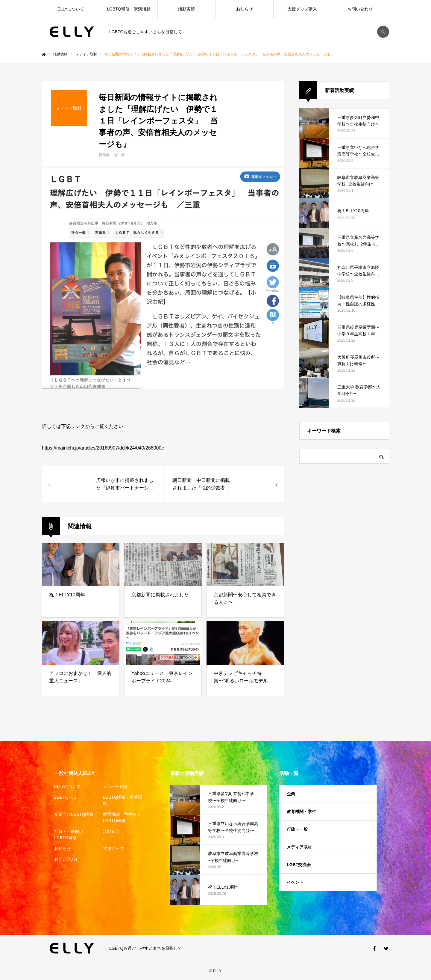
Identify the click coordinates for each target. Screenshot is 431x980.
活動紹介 (111, 831)
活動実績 (186, 9)
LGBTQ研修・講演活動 (129, 9)
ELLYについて (71, 9)
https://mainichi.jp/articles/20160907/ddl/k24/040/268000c (103, 448)
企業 (291, 794)
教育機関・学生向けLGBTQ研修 (122, 817)
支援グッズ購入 (302, 9)
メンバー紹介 (116, 786)
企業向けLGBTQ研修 (74, 814)
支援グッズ (113, 848)
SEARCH (383, 32)
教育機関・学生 (301, 812)
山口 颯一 (120, 155)
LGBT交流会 (299, 865)
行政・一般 (297, 829)
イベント (295, 882)
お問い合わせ (360, 9)
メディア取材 (299, 847)
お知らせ (245, 9)
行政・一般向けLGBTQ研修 (69, 834)
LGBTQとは (65, 797)
